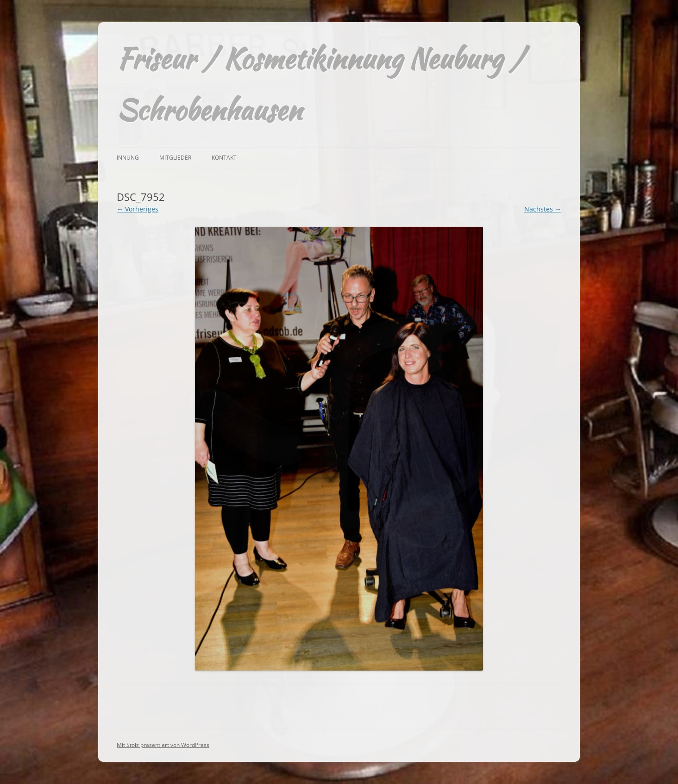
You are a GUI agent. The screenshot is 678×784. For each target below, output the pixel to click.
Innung (128, 158)
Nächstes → (543, 209)
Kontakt (224, 158)
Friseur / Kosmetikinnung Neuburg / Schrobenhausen (320, 84)
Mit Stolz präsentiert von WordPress (163, 745)
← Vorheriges (138, 209)
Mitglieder (175, 158)
